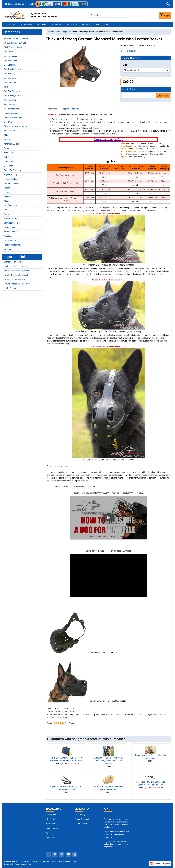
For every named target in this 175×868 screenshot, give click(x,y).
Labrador (8, 192)
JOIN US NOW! (71, 24)
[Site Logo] (15, 15)
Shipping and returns (70, 109)
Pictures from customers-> (15, 126)
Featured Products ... (13, 245)
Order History (80, 815)
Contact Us (19, 4)
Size (125, 65)
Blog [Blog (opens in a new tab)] (97, 24)
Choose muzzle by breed (15, 118)
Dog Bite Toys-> (11, 82)
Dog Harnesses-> (11, 56)
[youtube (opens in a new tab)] (68, 854)
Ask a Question (128, 51)
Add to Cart (163, 96)
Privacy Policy (51, 819)
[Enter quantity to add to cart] (139, 96)
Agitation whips (11, 100)
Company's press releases (15, 262)
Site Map (49, 833)
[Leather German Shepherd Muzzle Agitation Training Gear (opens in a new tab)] (109, 239)
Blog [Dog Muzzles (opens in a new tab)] (106, 815)
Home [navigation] (50, 32)
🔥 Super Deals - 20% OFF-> (16, 43)
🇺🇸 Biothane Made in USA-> (16, 39)
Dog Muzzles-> (10, 61)
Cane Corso (9, 161)
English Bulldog (11, 175)
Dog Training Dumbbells (14, 109)
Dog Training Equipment (14, 69)
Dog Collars (41, 24)
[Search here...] (109, 15)
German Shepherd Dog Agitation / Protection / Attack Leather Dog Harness (108, 761)
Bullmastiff (9, 153)
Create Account (81, 824)
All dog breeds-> (11, 232)
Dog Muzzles (9, 24)
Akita (6, 135)
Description (52, 109)
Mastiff (7, 201)
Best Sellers (87, 24)
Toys (6, 87)
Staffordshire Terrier (13, 223)
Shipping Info (51, 815)
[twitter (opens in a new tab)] (55, 854)
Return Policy (51, 824)
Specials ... (9, 236)
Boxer (7, 148)
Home (9, 4)
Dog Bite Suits (10, 78)
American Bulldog (12, 144)
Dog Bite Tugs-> (11, 74)
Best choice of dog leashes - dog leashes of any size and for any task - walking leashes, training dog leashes (117, 823)
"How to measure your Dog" (108, 139)
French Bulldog (10, 179)
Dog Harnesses (25, 24)
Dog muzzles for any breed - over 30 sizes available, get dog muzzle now (117, 834)
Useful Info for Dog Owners (16, 266)
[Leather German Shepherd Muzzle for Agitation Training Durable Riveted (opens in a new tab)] (109, 403)
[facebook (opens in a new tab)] (48, 854)
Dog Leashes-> (10, 65)
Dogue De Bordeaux (13, 170)
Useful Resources (11, 288)
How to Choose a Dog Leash (16, 275)
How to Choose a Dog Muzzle (17, 271)
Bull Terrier (9, 157)
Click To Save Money (13, 47)
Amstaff (8, 140)
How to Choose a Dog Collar (16, 279)
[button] (168, 4)
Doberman (9, 166)
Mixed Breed (9, 227)
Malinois (8, 197)
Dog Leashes (55, 24)
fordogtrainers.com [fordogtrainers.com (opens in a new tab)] (23, 864)
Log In (30, 4)
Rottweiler (8, 214)
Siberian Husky (10, 219)
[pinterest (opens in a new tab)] (61, 854)
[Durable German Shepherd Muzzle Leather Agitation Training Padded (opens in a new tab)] (109, 305)
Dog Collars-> (10, 52)
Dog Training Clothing (13, 96)
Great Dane (9, 188)
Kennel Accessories (13, 113)
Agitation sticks (11, 104)
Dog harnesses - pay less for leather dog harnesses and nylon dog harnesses (116, 844)
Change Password (82, 819)
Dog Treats (9, 122)
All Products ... (10, 249)
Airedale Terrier (11, 131)
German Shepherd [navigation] (62, 32)
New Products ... (11, 240)
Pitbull (7, 210)
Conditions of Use (52, 828)
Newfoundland (10, 205)
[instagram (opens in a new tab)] (75, 854)
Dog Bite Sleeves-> (12, 91)
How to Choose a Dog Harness (17, 284)
